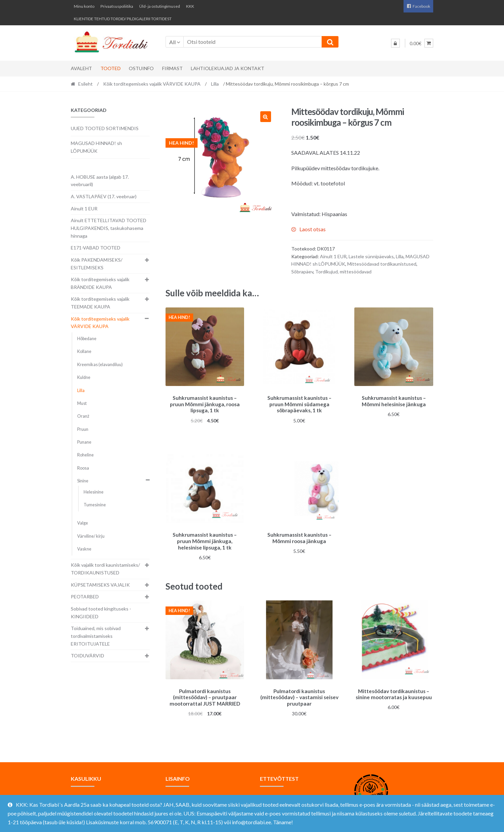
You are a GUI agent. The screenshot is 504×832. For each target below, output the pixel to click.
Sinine (83, 481)
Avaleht (81, 68)
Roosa (83, 468)
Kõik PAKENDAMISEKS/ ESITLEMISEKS (97, 264)
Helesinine (94, 492)
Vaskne (84, 549)
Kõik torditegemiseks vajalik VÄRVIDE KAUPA (152, 84)
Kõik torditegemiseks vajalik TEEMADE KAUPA (100, 303)
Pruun (83, 429)
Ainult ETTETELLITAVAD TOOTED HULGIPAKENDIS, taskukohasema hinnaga (109, 228)
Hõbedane (87, 339)
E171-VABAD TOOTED (96, 248)
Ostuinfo (141, 68)
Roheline (85, 455)
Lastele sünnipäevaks (371, 256)
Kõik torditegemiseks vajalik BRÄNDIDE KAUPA (100, 283)
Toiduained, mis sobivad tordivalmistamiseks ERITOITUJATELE (96, 636)
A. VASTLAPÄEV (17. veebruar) (104, 196)
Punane (84, 442)
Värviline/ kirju (91, 536)
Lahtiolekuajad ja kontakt (228, 68)
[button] (266, 117)
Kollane (84, 351)
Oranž (83, 416)
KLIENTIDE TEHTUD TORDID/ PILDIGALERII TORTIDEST (123, 19)
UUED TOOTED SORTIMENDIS (105, 128)
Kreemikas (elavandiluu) (100, 365)
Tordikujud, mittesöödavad (343, 272)
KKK (190, 6)
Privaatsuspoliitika (117, 6)
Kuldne (84, 377)
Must (82, 403)
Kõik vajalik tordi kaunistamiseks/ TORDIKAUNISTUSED (105, 569)
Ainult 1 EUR (333, 256)
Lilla (215, 84)
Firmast (172, 68)
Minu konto (84, 6)
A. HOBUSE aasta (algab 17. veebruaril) (100, 181)
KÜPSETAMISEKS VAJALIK (100, 585)
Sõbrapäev (302, 272)
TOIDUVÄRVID (87, 656)
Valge (83, 523)
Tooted (111, 68)
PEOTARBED (85, 597)
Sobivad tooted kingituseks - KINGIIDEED (101, 613)
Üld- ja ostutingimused (160, 6)
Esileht (85, 84)
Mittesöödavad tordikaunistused (382, 264)
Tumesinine (95, 505)
